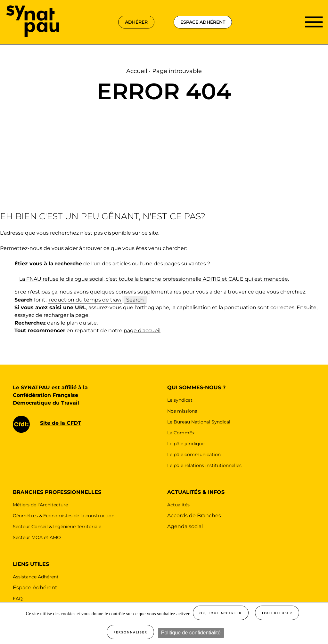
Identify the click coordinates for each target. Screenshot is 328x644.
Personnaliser (130, 632)
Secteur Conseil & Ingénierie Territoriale (57, 527)
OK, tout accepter (221, 613)
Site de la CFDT (61, 423)
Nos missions (182, 411)
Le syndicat (180, 400)
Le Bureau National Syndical (199, 422)
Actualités (178, 505)
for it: (30, 300)
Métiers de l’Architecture (40, 505)
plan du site (82, 323)
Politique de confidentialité (191, 633)
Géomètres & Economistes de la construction (64, 516)
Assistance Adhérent (36, 577)
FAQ (18, 599)
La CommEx (181, 433)
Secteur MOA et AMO (37, 537)
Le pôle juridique (186, 444)
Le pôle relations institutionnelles (204, 465)
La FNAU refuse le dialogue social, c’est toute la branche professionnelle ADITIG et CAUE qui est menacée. (154, 279)
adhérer (136, 22)
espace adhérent (203, 22)
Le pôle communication (194, 455)
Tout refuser (277, 613)
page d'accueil (142, 330)
